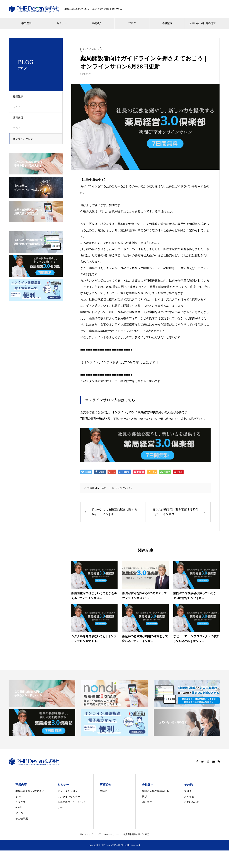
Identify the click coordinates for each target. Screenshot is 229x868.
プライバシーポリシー (108, 834)
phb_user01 (101, 488)
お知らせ (189, 797)
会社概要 (147, 802)
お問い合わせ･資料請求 (202, 23)
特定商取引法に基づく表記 (136, 834)
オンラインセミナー (69, 797)
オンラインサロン (25, 139)
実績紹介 (97, 23)
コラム (18, 128)
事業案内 (26, 23)
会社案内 (167, 23)
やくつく (20, 813)
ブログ (132, 23)
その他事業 (22, 818)
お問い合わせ (192, 802)
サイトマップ (86, 834)
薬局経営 (20, 118)
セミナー (62, 23)
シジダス (20, 802)
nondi (18, 807)
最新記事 (20, 97)
